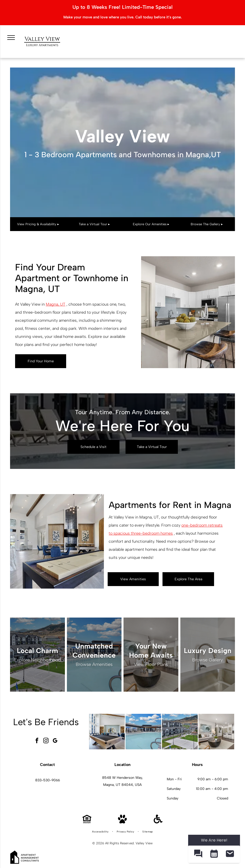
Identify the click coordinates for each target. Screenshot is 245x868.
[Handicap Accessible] (158, 822)
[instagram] (46, 741)
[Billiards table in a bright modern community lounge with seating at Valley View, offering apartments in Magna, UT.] (107, 732)
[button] (198, 854)
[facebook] (37, 741)
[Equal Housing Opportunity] (87, 822)
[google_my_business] (55, 741)
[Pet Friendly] (122, 822)
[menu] (11, 38)
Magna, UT (56, 304)
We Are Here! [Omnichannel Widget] (214, 840)
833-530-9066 (48, 780)
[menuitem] (101, 832)
